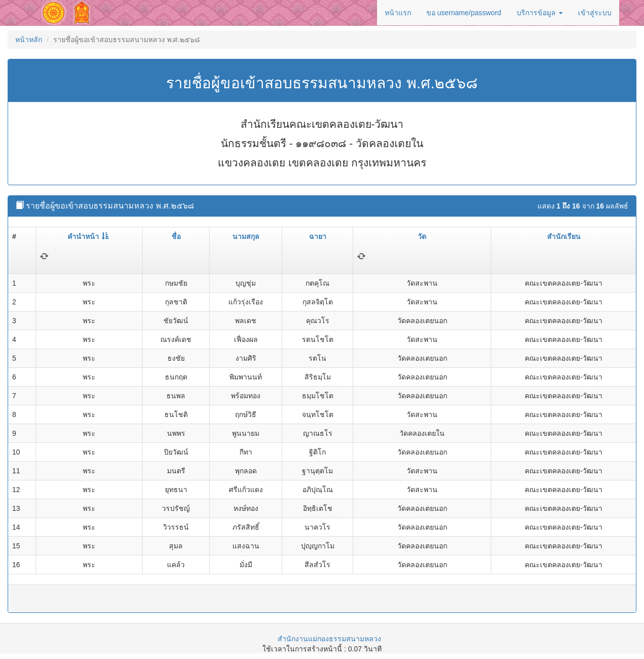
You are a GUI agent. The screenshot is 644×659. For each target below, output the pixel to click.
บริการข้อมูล (540, 13)
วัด (422, 236)
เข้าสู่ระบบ (595, 13)
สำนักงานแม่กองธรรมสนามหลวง (329, 639)
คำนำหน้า (88, 236)
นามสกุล (246, 236)
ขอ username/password (464, 13)
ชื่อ (176, 236)
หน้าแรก (398, 13)
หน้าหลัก (29, 40)
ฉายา (318, 236)
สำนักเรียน (564, 236)
